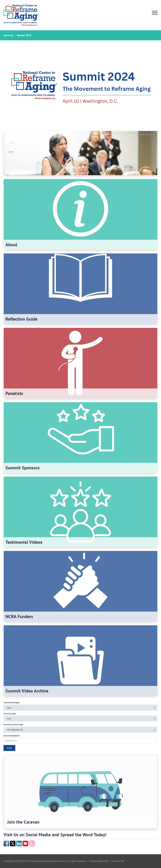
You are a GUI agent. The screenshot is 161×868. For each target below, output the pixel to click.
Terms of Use (118, 861)
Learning (8, 35)
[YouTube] (25, 843)
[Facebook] (6, 843)
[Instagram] (32, 843)
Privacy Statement (99, 861)
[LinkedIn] (19, 843)
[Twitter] (13, 843)
